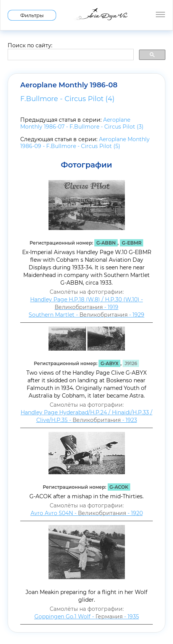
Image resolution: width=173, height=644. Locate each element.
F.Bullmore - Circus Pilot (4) (67, 99)
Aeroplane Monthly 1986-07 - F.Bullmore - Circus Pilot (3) (82, 123)
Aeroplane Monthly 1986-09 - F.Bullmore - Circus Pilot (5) (85, 143)
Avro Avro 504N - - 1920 (87, 513)
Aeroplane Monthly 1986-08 (69, 85)
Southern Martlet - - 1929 (86, 315)
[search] (70, 55)
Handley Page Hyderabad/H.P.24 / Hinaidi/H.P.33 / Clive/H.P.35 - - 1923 (86, 416)
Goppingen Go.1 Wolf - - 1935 (87, 617)
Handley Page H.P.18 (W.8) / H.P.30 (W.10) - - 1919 (86, 303)
